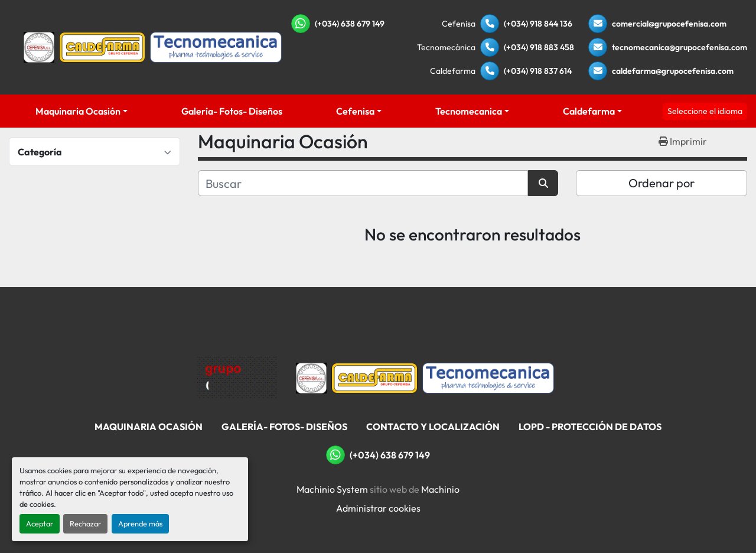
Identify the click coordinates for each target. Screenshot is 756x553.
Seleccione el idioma (705, 111)
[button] (82, 111)
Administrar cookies (378, 508)
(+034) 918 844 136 (538, 24)
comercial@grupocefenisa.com (669, 24)
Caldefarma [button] (589, 111)
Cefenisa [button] (355, 111)
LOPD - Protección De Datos (590, 427)
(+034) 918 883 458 (539, 47)
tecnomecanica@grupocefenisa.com (680, 47)
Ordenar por (661, 183)
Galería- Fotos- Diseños (232, 111)
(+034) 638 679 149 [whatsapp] (350, 24)
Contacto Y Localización (433, 427)
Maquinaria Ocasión (78, 111)
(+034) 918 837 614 (538, 71)
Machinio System (332, 489)
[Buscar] (363, 183)
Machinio (440, 489)
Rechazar (85, 523)
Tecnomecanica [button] (469, 111)
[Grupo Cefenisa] (237, 377)
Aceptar (40, 523)
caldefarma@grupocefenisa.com (673, 71)
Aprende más (140, 523)
